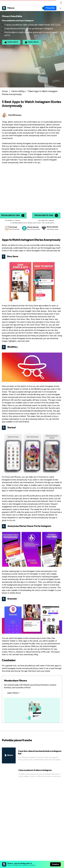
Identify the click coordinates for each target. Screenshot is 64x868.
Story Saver (13, 256)
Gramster (12, 599)
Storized (11, 427)
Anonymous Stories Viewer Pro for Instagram (29, 526)
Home (5, 91)
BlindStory (12, 347)
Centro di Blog (18, 91)
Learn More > (13, 693)
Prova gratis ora (46, 216)
